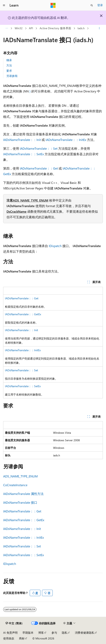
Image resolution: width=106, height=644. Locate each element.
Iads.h (81, 28)
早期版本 (28, 633)
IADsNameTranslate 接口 (20, 502)
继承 (9, 60)
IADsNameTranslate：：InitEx (66, 140)
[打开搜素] (92, 5)
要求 (9, 71)
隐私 (65, 633)
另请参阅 (12, 76)
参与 (54, 633)
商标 (22, 638)
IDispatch (55, 246)
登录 (100, 5)
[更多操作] (99, 28)
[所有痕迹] (7, 28)
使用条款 (9, 638)
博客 (41, 633)
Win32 (19, 28)
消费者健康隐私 (85, 633)
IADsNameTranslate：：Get (39, 168)
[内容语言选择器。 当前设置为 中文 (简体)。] (14, 623)
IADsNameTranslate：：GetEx (23, 314)
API (31, 28)
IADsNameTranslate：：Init (22, 140)
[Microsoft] (53, 5)
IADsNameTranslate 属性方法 (23, 494)
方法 (9, 65)
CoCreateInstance (15, 485)
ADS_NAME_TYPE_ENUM (31, 200)
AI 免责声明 (10, 633)
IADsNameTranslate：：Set (39, 148)
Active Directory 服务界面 (55, 28)
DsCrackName (17, 211)
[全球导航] (4, 5)
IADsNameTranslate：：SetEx (23, 154)
